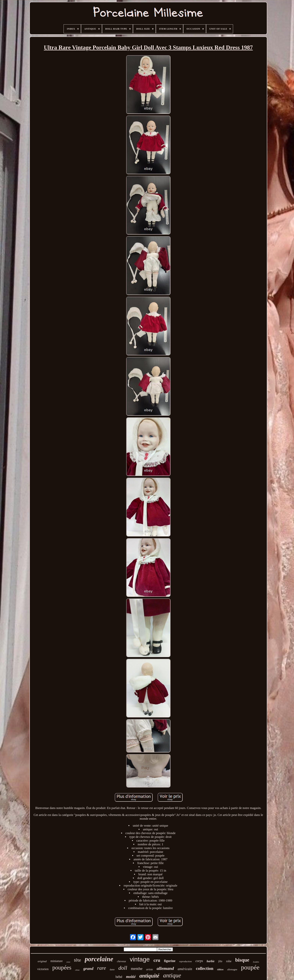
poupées (62, 968)
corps (199, 961)
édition (220, 970)
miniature (57, 961)
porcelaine (99, 959)
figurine (170, 961)
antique (172, 975)
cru (157, 960)
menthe (137, 969)
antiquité (149, 976)
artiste (150, 969)
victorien (43, 969)
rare (102, 968)
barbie (211, 961)
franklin (256, 962)
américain (185, 969)
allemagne (232, 969)
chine (77, 970)
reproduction (186, 961)
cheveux (121, 961)
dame (112, 970)
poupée (250, 967)
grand (88, 968)
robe (229, 961)
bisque (242, 960)
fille (220, 961)
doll (123, 968)
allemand (165, 968)
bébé (119, 977)
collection (205, 968)
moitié (131, 977)
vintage (140, 959)
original (42, 961)
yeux (68, 962)
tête (78, 960)
